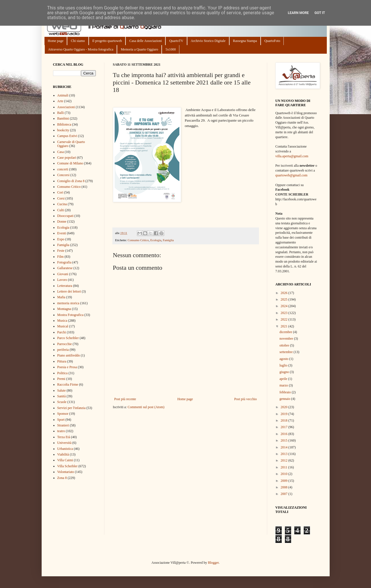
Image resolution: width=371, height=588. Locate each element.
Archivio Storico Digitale (208, 41)
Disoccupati (65, 216)
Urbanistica (65, 449)
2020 (284, 407)
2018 (284, 420)
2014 (284, 447)
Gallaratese (65, 268)
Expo (61, 239)
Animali (63, 95)
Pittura (62, 361)
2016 (284, 434)
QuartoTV (176, 41)
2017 (284, 427)
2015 (284, 440)
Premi (61, 379)
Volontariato (66, 472)
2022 (284, 319)
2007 (284, 494)
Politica (63, 373)
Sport (61, 420)
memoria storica (68, 303)
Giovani (63, 274)
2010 (284, 474)
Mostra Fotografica (70, 315)
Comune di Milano (70, 163)
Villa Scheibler (68, 466)
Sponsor (63, 414)
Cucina (62, 204)
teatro (61, 431)
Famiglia (168, 240)
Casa (61, 152)
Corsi (61, 198)
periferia (63, 350)
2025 (284, 299)
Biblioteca (64, 124)
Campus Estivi (67, 136)
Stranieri (63, 425)
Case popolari (67, 158)
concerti (63, 169)
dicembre (286, 332)
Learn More (298, 13)
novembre (287, 339)
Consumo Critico (138, 240)
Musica (62, 321)
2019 (284, 414)
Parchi (62, 332)
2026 (284, 293)
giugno (285, 372)
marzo (284, 385)
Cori (60, 192)
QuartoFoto (272, 41)
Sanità (62, 396)
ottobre (285, 345)
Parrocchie (65, 344)
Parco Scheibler (68, 338)
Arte (60, 101)
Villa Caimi (65, 460)
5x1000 (171, 49)
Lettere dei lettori (69, 291)
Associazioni (66, 107)
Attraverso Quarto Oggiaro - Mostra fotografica (81, 49)
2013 (284, 454)
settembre (287, 352)
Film (61, 257)
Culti (61, 210)
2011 (284, 467)
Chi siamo (78, 41)
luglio (284, 365)
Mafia (61, 297)
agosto (284, 359)
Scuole (62, 402)
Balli (61, 113)
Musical (63, 326)
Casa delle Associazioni (145, 41)
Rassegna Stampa (245, 41)
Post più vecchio (245, 399)
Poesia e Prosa (67, 367)
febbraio (286, 392)
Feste (61, 251)
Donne (62, 221)
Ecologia (156, 240)
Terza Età (64, 437)
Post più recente (125, 399)
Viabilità (63, 454)
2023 (284, 313)
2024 (284, 306)
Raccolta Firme (68, 384)
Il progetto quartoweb (107, 41)
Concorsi (63, 175)
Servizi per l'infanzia (71, 408)
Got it (320, 13)
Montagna (64, 309)
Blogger (213, 563)
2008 (284, 487)
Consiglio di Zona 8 (71, 181)
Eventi (62, 233)
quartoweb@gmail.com (292, 175)
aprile (284, 379)
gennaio (285, 399)
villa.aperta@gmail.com (292, 156)
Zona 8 (62, 478)
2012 (284, 460)
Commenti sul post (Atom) (146, 407)
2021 (284, 326)
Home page (56, 41)
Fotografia (64, 262)
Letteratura (65, 286)
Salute (62, 390)
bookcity (63, 130)
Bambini (63, 118)
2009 (284, 481)
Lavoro (62, 280)
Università (64, 443)
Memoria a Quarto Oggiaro (139, 49)
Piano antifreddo (69, 355)
